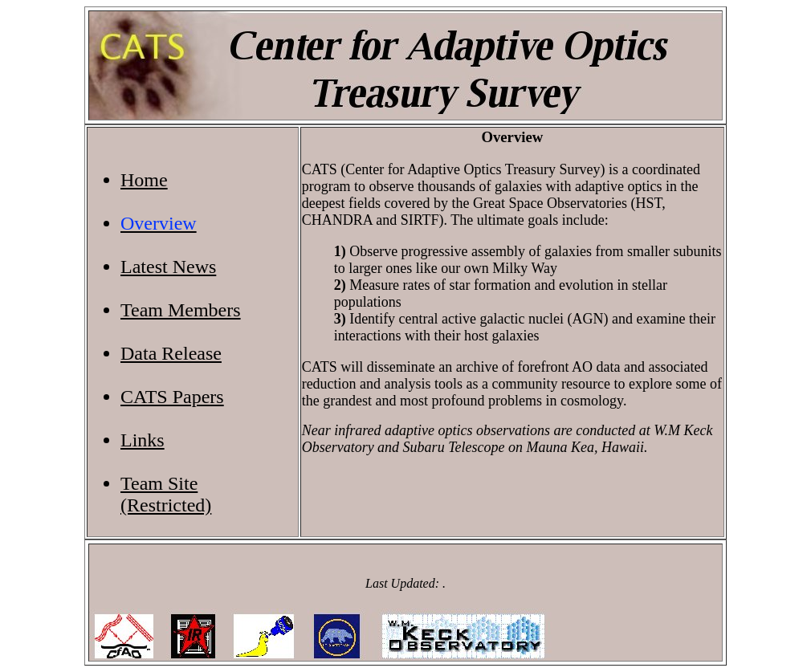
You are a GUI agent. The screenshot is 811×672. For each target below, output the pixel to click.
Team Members (181, 310)
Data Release (171, 353)
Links (143, 440)
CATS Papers (172, 397)
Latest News (168, 267)
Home (144, 180)
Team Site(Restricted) (166, 494)
